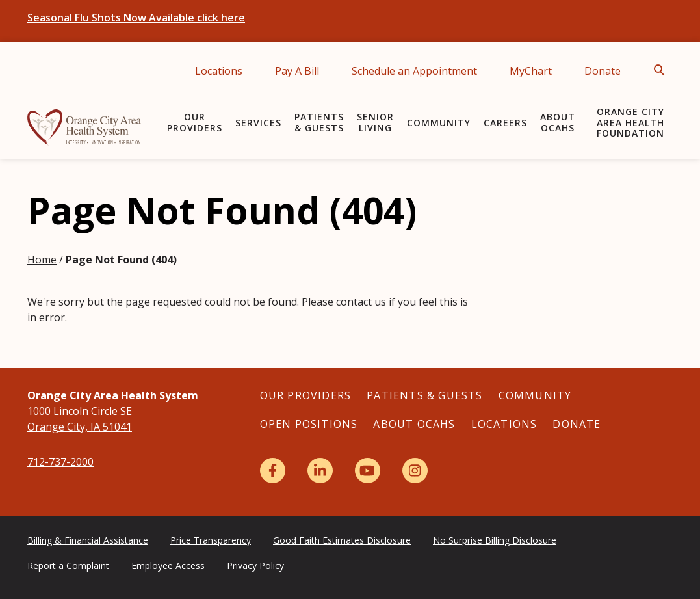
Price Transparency (211, 540)
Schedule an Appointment (414, 71)
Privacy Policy (255, 566)
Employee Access (168, 566)
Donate (603, 71)
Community (439, 123)
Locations (219, 71)
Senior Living (375, 122)
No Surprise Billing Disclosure (495, 540)
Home (42, 260)
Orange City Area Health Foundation (630, 123)
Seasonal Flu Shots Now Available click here (136, 18)
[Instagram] (415, 471)
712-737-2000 (60, 462)
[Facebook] (273, 471)
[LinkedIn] (320, 471)
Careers (505, 123)
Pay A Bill (297, 71)
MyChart (531, 71)
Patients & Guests (319, 122)
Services (258, 123)
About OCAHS (558, 122)
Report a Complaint (68, 566)
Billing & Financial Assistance (88, 540)
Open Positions (309, 424)
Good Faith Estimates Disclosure (342, 540)
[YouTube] (368, 471)
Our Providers (195, 122)
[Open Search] (663, 70)
